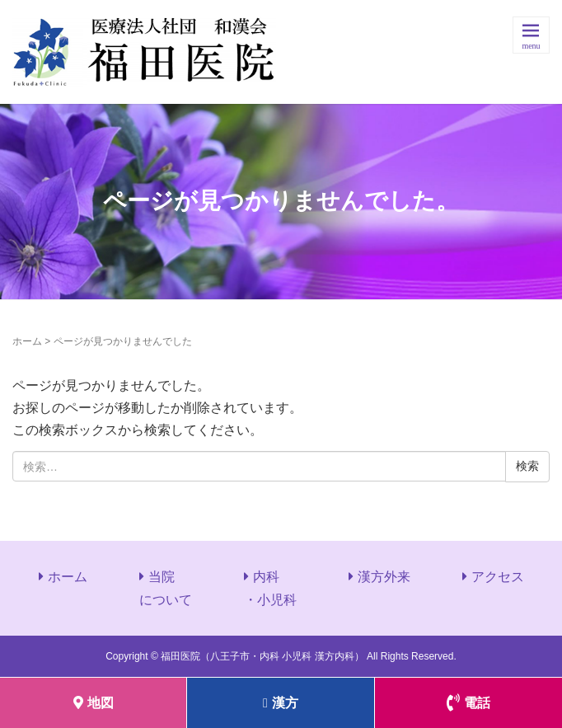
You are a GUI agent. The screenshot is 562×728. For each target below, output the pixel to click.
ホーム (27, 341)
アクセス (498, 577)
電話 (468, 703)
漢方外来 (384, 577)
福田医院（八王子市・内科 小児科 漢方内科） (262, 656)
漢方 (281, 703)
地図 (94, 703)
